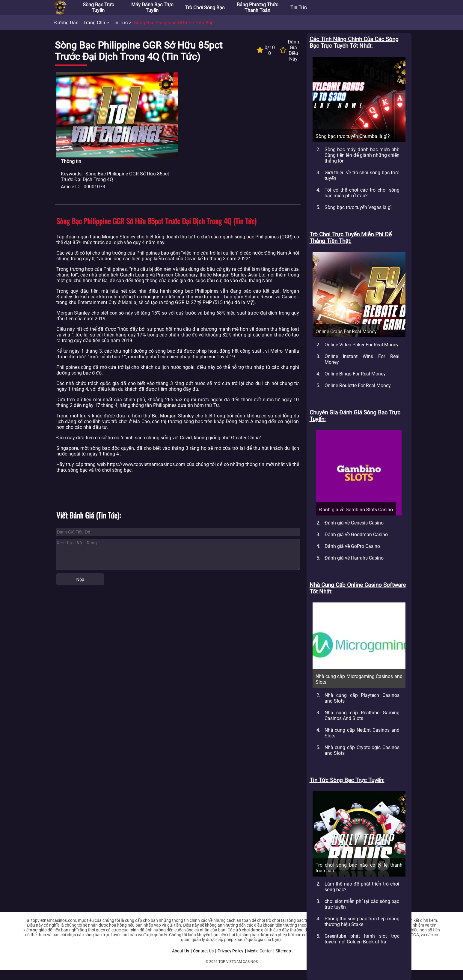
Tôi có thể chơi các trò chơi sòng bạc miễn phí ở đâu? (362, 193)
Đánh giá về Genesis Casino (354, 523)
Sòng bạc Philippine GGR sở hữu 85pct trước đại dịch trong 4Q (202, 23)
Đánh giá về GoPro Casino (352, 546)
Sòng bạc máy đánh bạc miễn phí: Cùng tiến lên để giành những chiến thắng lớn (362, 155)
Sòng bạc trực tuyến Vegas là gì (358, 207)
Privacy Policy (230, 951)
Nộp (80, 579)
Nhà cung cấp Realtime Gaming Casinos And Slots (362, 716)
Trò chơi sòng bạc (205, 8)
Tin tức (298, 8)
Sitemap (283, 951)
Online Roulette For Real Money (358, 385)
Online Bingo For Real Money (355, 374)
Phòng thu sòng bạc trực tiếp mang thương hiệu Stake (362, 922)
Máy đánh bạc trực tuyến (152, 7)
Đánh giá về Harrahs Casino (354, 558)
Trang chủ (94, 23)
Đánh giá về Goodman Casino (356, 535)
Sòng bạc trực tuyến (98, 7)
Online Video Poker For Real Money (362, 345)
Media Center (260, 951)
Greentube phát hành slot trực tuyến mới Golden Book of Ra (362, 939)
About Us (181, 951)
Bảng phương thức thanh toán (257, 7)
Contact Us (203, 951)
